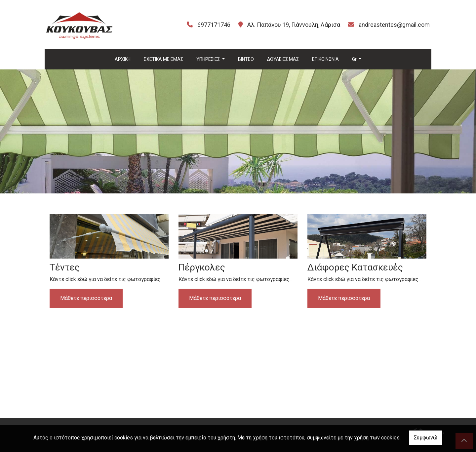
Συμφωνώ (426, 438)
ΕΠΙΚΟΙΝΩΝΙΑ (325, 59)
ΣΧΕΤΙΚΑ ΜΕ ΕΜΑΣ (163, 59)
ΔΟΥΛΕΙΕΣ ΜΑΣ (283, 59)
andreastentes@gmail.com (394, 25)
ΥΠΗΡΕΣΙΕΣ (209, 59)
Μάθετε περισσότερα (86, 298)
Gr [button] (355, 59)
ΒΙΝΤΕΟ (246, 59)
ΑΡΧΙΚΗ (123, 59)
